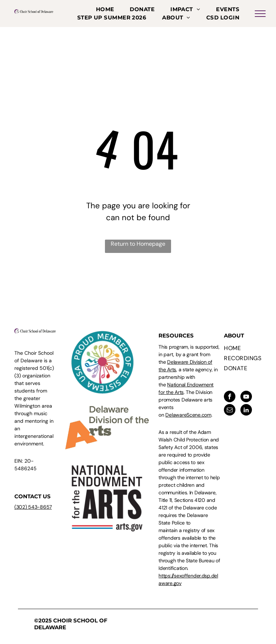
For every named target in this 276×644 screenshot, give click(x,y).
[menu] (260, 14)
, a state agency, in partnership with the (188, 377)
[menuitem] (105, 10)
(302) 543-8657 (33, 507)
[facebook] (230, 397)
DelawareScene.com (188, 415)
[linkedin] (246, 411)
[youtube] (246, 397)
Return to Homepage (138, 244)
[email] (230, 411)
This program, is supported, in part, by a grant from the (189, 354)
